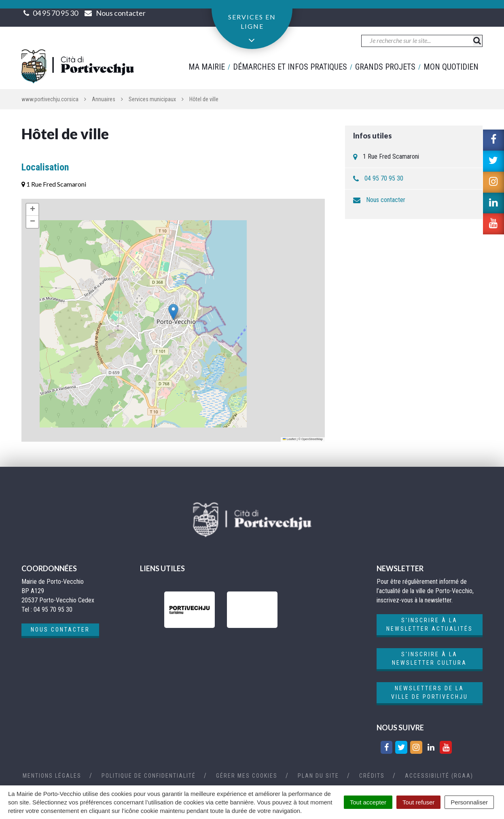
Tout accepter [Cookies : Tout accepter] (368, 802)
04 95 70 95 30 (55, 13)
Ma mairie (207, 67)
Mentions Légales (52, 776)
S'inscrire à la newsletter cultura (429, 658)
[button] (173, 312)
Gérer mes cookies (247, 776)
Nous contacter (386, 200)
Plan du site (318, 776)
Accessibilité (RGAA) (439, 776)
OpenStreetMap (312, 439)
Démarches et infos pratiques (290, 67)
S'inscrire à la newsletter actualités (430, 624)
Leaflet (289, 439)
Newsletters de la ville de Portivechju (430, 692)
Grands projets (385, 67)
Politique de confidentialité (149, 776)
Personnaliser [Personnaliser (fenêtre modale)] (469, 802)
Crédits (372, 776)
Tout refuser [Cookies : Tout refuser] (418, 802)
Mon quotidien (451, 67)
